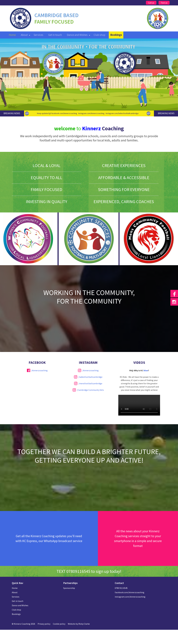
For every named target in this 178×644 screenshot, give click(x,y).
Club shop (99, 35)
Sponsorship (69, 588)
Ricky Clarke (84, 624)
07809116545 (78, 571)
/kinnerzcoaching (37, 370)
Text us (164, 3)
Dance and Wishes (77, 35)
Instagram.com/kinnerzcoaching (91, 113)
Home (12, 35)
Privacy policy (44, 624)
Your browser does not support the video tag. (139, 405)
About (24, 35)
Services (38, 35)
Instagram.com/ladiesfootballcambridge (122, 113)
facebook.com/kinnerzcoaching (64, 113)
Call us (151, 3)
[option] (89, 74)
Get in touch (55, 35)
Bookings (116, 35)
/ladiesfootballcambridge (88, 377)
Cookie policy (59, 624)
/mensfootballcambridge (88, 383)
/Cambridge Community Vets (88, 390)
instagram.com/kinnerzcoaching (130, 597)
